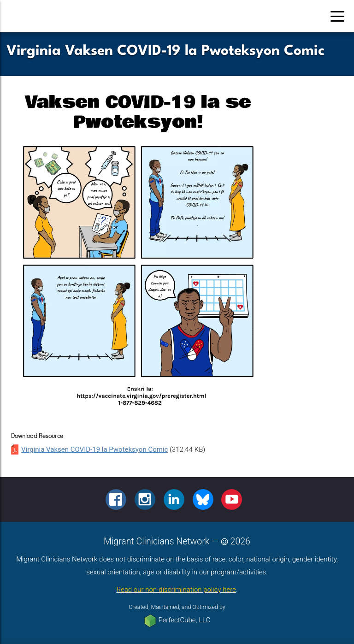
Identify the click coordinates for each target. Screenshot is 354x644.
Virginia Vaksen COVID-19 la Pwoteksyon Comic (94, 449)
